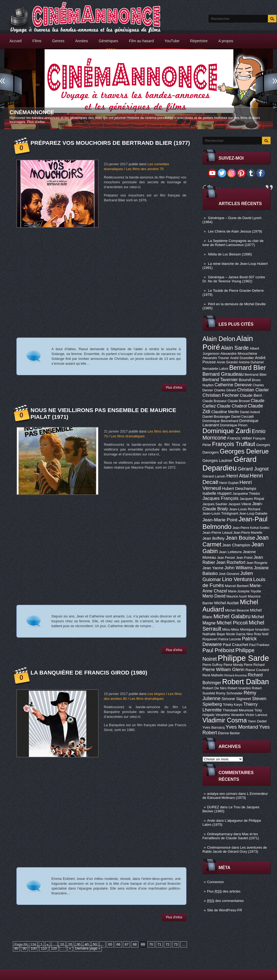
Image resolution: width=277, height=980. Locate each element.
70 (151, 944)
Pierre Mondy (233, 665)
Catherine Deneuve (233, 385)
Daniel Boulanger (216, 417)
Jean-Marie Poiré (220, 520)
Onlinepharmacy (220, 834)
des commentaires (226, 901)
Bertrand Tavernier (220, 380)
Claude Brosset (239, 401)
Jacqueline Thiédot (246, 494)
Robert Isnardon (239, 688)
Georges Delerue (244, 451)
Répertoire (199, 41)
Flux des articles (224, 891)
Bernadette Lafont (215, 369)
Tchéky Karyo (233, 705)
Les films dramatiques (128, 436)
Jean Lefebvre (230, 552)
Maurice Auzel (237, 596)
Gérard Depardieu (230, 464)
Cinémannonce (32, 112)
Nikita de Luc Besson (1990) (230, 254)
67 (127, 944)
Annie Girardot (227, 362)
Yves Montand (242, 727)
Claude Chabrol (232, 406)
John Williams (239, 568)
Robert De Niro (215, 688)
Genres (58, 41)
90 (24, 948)
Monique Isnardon (255, 629)
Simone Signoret (236, 699)
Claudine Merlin (225, 412)
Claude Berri (251, 395)
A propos (226, 41)
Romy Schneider (229, 693)
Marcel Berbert (237, 586)
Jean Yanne (213, 568)
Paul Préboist (219, 650)
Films (37, 41)
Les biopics (156, 694)
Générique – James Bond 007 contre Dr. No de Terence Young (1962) (234, 279)
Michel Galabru (232, 616)
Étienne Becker (229, 733)
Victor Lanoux (256, 715)
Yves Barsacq (214, 727)
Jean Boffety (214, 538)
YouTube (172, 41)
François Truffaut (233, 444)
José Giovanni (229, 574)
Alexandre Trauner (216, 358)
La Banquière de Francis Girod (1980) (89, 672)
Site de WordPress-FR (225, 910)
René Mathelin (213, 675)
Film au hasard (141, 41)
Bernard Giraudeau (223, 374)
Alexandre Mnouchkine (239, 354)
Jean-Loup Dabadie (253, 514)
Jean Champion (236, 545)
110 (44, 948)
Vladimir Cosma (225, 720)
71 (159, 944)
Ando (211, 821)
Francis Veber (240, 438)
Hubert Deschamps (239, 489)
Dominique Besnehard (220, 421)
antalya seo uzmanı (222, 794)
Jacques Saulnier (215, 504)
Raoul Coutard (257, 670)
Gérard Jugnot (253, 469)
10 (62, 944)
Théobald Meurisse (238, 710)
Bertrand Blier (256, 375)
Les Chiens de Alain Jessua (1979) (235, 231)
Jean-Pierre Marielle (248, 533)
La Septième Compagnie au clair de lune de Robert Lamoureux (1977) (233, 243)
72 (167, 944)
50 (95, 944)
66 (118, 944)
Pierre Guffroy (213, 665)
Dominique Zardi (227, 431)
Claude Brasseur (215, 401)
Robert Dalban (246, 682)
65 (110, 944)
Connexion (215, 882)
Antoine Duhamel (251, 362)
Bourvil (245, 380)
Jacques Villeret (240, 504)
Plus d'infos (36, 122)
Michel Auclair (227, 603)
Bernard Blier (247, 368)
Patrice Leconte (230, 639)
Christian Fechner (221, 395)
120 (54, 948)
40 (87, 944)
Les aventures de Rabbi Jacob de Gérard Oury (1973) (235, 849)
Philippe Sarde (243, 658)
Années (82, 41)
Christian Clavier (253, 390)
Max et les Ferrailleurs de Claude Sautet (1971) (231, 836)
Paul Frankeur (259, 645)
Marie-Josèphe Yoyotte (245, 591)
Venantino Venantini (230, 715)
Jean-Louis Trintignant (220, 513)
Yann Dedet (257, 721)
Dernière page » (88, 948)
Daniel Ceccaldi (243, 417)
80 (16, 948)
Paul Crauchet (235, 645)
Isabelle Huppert (217, 493)
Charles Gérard (225, 390)
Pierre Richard (254, 665)
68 (135, 944)
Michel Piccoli (232, 623)
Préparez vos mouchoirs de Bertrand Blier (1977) (110, 143)
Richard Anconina (236, 675)
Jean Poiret (244, 558)
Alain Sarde (235, 348)
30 (78, 944)
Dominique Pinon (234, 425)
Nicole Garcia (236, 634)
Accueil (16, 41)
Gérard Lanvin (214, 476)
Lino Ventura (237, 579)
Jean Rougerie (257, 563)
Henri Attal (238, 476)
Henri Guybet (229, 483)
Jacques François (221, 498)
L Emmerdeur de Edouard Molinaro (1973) (235, 796)
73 (176, 944)
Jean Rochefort (231, 562)
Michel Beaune (237, 610)
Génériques (108, 41)
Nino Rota (254, 634)
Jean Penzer (226, 558)
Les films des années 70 (145, 169)
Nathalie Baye (214, 634)
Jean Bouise (240, 538)
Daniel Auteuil (250, 412)
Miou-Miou (231, 629)
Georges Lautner (218, 461)
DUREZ (213, 807)
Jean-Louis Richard (244, 509)
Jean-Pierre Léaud (217, 533)
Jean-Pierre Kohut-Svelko (251, 528)
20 (70, 944)
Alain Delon (219, 339)
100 (34, 948)
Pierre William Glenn (224, 669)
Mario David (214, 596)
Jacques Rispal (252, 499)
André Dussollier (242, 358)
